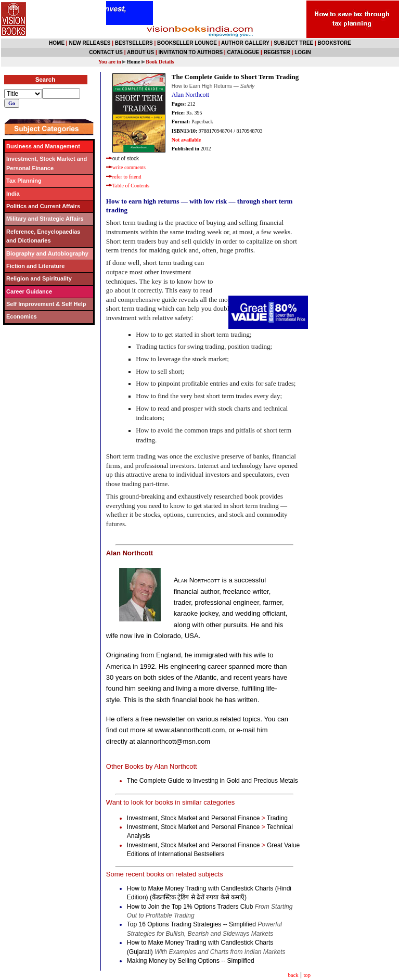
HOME (57, 43)
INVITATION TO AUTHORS (191, 52)
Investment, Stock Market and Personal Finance (193, 818)
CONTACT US (106, 52)
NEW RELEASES (89, 43)
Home (134, 62)
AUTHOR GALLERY (245, 43)
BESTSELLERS (134, 43)
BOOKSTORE (334, 43)
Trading (277, 818)
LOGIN (303, 52)
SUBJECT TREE (293, 43)
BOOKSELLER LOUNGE (187, 43)
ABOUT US (140, 52)
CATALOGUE (243, 52)
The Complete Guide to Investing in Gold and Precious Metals (213, 781)
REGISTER (277, 52)
